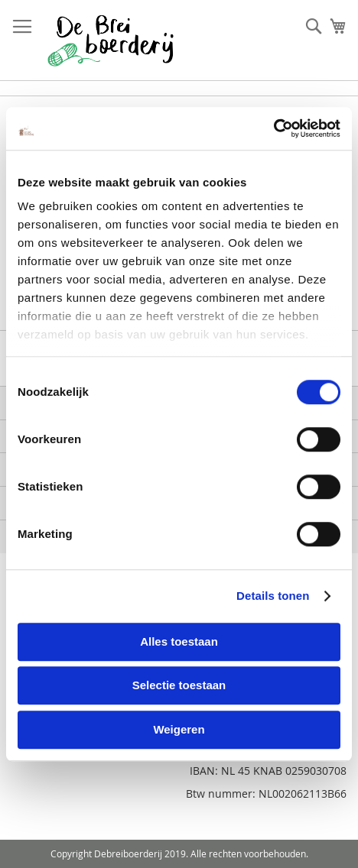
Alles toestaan (179, 641)
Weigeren (179, 729)
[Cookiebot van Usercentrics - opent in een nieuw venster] (273, 128)
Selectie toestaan (179, 685)
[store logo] (111, 40)
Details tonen (273, 596)
